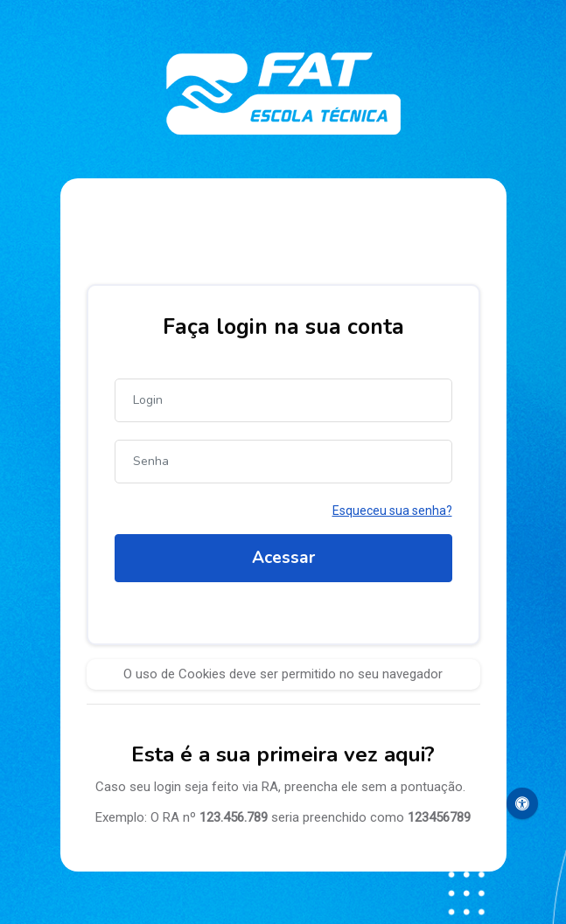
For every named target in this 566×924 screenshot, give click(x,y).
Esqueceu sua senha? (392, 511)
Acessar (283, 558)
